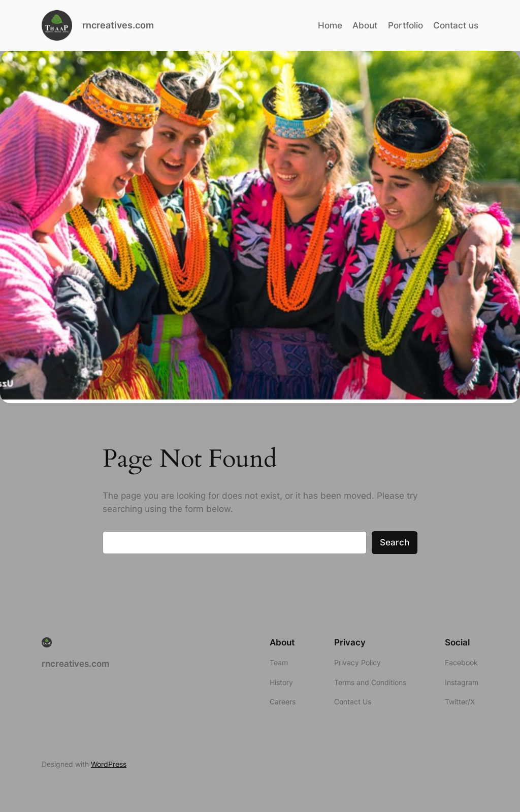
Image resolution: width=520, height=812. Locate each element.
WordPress (109, 764)
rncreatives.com (118, 25)
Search (395, 542)
